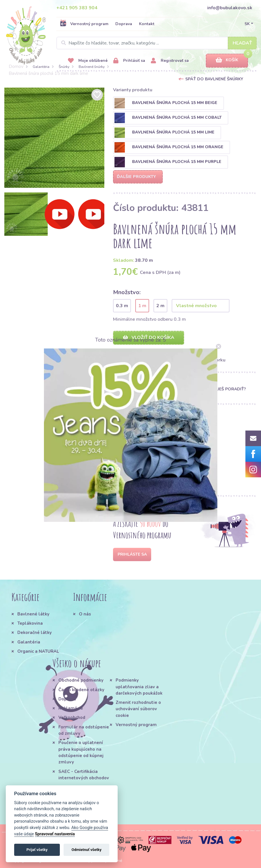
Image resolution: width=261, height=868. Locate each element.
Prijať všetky (37, 850)
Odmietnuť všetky (87, 850)
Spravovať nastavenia (55, 834)
